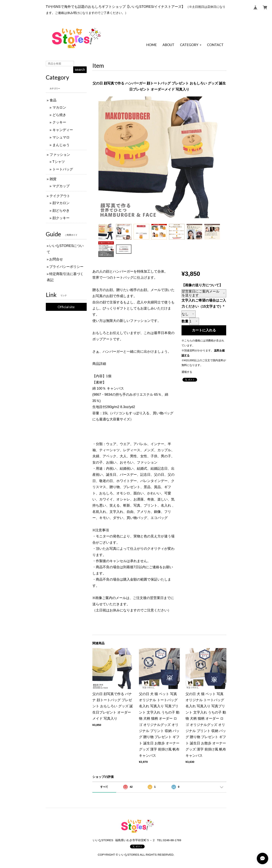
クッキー (59, 122)
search (80, 70)
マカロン (59, 107)
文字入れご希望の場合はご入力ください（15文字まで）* (204, 303)
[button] (191, 45)
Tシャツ (59, 162)
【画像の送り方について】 (202, 285)
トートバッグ (63, 169)
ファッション (60, 155)
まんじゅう (61, 145)
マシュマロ (61, 137)
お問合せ (56, 259)
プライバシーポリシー (66, 267)
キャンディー (63, 130)
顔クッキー (61, 218)
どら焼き (59, 115)
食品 (53, 100)
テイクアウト (60, 196)
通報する (187, 372)
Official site (66, 307)
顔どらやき (61, 211)
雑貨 (53, 179)
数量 (185, 321)
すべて (104, 787)
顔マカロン (61, 203)
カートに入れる (204, 330)
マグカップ (61, 186)
